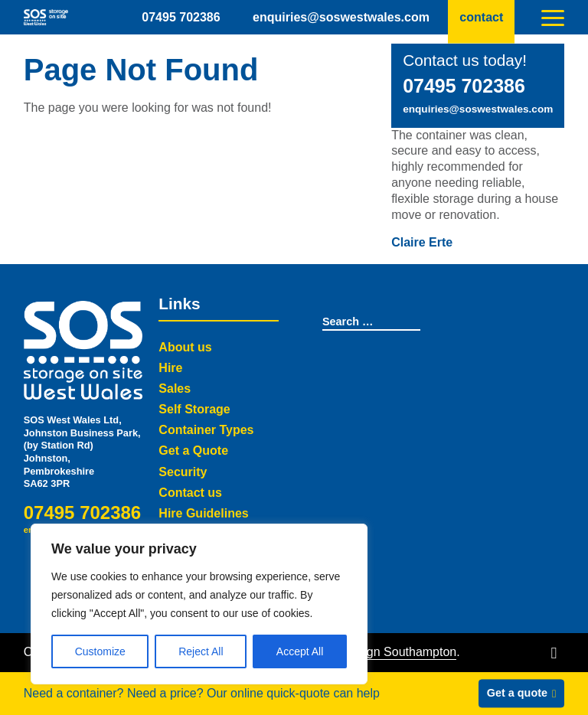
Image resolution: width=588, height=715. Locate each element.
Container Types (206, 430)
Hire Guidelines (203, 513)
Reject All (201, 651)
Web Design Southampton (385, 652)
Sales (175, 389)
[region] (199, 604)
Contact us (190, 493)
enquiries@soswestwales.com (341, 16)
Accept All (300, 651)
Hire (170, 368)
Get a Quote (193, 451)
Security (183, 472)
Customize (100, 651)
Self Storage (194, 409)
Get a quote (517, 693)
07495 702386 (181, 16)
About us (185, 347)
